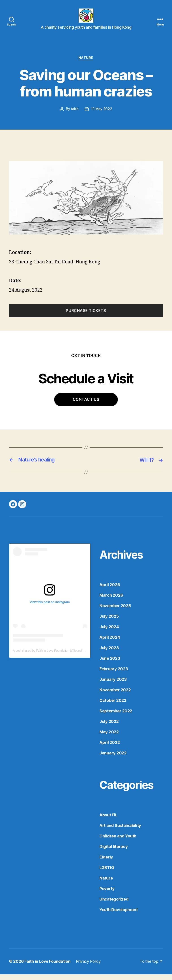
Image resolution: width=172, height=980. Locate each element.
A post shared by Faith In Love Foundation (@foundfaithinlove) (54, 657)
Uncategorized (114, 905)
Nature (86, 64)
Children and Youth (118, 842)
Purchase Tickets (86, 317)
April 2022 (110, 748)
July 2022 (109, 727)
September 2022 (116, 717)
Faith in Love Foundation (48, 967)
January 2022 (113, 759)
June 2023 (110, 664)
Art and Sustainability (120, 832)
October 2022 (113, 706)
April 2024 (110, 643)
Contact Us (86, 406)
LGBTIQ (107, 874)
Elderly (106, 863)
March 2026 (111, 601)
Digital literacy (114, 853)
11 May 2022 (101, 115)
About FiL (108, 821)
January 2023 (113, 685)
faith (75, 115)
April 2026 (110, 591)
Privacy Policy (89, 967)
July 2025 (109, 622)
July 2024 (109, 633)
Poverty (107, 895)
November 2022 (115, 696)
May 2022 (109, 738)
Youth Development (118, 916)
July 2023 (109, 654)
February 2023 (114, 675)
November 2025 (115, 612)
